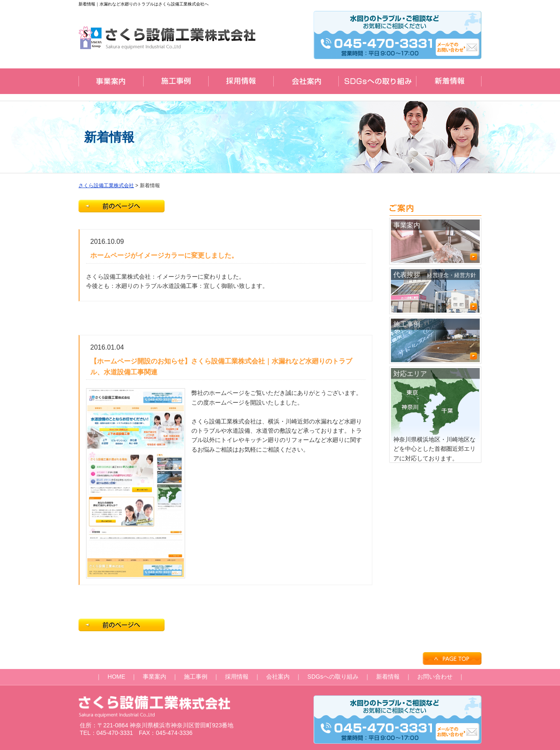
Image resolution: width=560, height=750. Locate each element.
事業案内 (435, 242)
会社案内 (278, 677)
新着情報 (388, 677)
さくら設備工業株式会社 (106, 186)
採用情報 (237, 677)
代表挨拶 (435, 291)
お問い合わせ (435, 677)
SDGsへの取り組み (333, 677)
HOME (116, 677)
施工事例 (435, 341)
